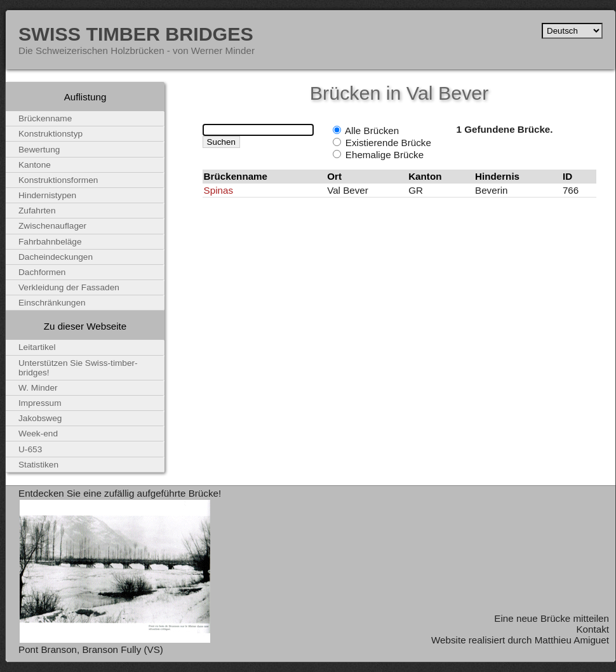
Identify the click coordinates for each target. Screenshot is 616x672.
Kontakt (593, 629)
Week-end (38, 433)
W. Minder (38, 388)
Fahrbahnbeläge (50, 242)
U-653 (30, 449)
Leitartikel (37, 347)
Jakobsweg (40, 418)
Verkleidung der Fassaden (69, 287)
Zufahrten (37, 211)
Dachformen (42, 272)
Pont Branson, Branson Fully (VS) (91, 649)
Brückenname (45, 118)
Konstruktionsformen (58, 180)
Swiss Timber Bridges (136, 34)
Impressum (40, 403)
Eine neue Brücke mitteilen (552, 618)
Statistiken (38, 465)
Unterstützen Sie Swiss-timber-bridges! (78, 368)
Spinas (218, 190)
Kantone (35, 165)
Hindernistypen (47, 195)
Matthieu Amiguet (572, 640)
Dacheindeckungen (56, 257)
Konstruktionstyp (50, 134)
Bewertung (39, 150)
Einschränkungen (52, 303)
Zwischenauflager (52, 226)
